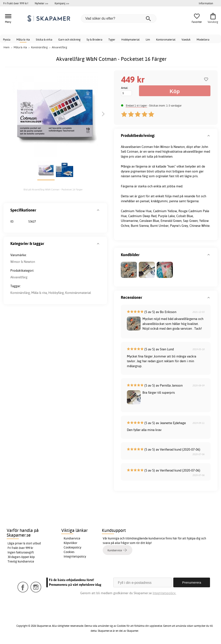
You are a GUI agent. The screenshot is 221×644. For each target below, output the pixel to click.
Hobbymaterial (130, 39)
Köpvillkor (70, 543)
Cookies (69, 552)
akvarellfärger (193, 151)
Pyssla (7, 39)
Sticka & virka (44, 39)
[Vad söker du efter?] (119, 19)
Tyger (112, 39)
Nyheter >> (41, 3)
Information (206, 3)
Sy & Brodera (94, 39)
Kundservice (72, 538)
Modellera (203, 39)
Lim (148, 39)
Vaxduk (186, 39)
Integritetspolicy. (164, 593)
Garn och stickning (69, 39)
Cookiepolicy (73, 547)
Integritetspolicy (75, 556)
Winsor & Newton (23, 262)
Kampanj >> (62, 3)
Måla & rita (23, 39)
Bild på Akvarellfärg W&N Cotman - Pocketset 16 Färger (53, 190)
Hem (6, 47)
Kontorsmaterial (166, 39)
